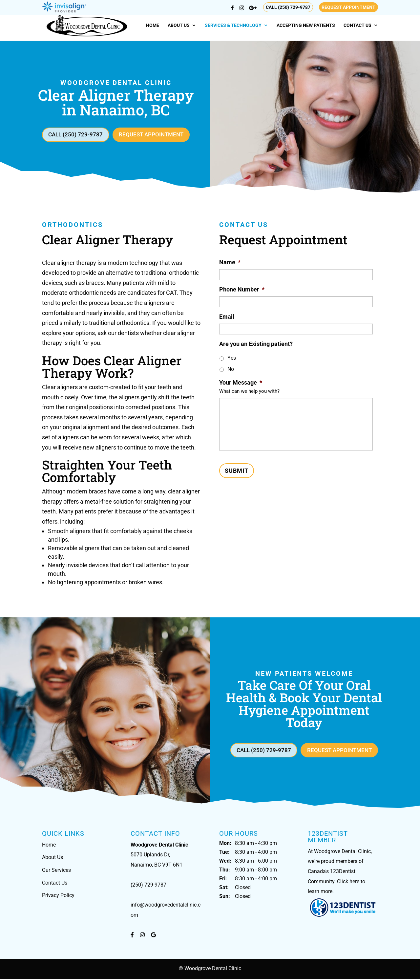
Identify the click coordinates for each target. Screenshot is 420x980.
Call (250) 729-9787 (288, 7)
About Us (179, 25)
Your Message (241, 383)
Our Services (56, 871)
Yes (232, 359)
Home (153, 25)
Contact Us (357, 25)
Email (227, 317)
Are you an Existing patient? (256, 344)
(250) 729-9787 (148, 886)
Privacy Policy (58, 897)
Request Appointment (348, 7)
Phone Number (242, 290)
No (231, 370)
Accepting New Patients (306, 25)
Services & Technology (233, 25)
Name (230, 263)
